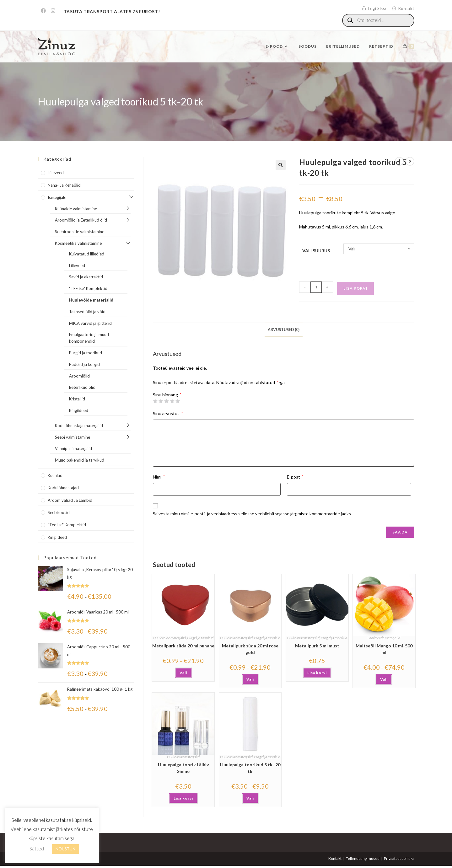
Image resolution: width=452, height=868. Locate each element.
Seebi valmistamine (73, 437)
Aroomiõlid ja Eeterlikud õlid (81, 220)
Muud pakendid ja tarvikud (80, 460)
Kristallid (77, 399)
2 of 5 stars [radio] (161, 401)
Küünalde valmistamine (76, 209)
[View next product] (410, 161)
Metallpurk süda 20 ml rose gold (250, 649)
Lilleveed (56, 173)
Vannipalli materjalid (73, 448)
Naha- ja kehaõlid (64, 185)
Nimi (159, 477)
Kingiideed (79, 410)
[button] (281, 165)
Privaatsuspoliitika (399, 858)
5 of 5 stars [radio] (178, 401)
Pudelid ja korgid (84, 364)
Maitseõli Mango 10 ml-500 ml (384, 649)
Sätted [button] (37, 849)
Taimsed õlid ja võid (87, 312)
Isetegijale (57, 197)
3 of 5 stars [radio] (166, 401)
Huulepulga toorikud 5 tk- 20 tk (250, 768)
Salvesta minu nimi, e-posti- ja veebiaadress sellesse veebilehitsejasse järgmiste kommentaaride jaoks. (252, 514)
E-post (295, 477)
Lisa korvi (355, 288)
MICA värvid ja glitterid (90, 323)
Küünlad (55, 475)
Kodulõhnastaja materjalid (79, 426)
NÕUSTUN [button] (65, 849)
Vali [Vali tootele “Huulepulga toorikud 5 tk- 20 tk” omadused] (250, 798)
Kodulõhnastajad (63, 488)
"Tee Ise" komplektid (67, 525)
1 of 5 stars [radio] (155, 401)
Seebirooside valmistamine (80, 232)
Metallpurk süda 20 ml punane (183, 646)
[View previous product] (399, 161)
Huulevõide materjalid (169, 638)
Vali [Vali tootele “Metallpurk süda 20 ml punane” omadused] (183, 673)
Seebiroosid (59, 512)
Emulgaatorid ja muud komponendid (89, 338)
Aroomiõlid (79, 376)
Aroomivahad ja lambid (70, 500)
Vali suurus (316, 251)
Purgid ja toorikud (200, 638)
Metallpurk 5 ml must (317, 646)
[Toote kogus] (316, 287)
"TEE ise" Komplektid (88, 288)
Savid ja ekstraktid (86, 277)
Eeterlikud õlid (82, 387)
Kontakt (335, 858)
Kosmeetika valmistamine (78, 243)
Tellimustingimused (363, 858)
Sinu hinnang (167, 395)
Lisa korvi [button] (317, 673)
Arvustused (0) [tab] (284, 330)
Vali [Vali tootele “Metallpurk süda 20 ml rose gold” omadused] (250, 679)
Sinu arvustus (168, 413)
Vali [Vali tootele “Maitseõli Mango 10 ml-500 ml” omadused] (384, 679)
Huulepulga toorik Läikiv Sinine (183, 768)
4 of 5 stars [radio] (172, 401)
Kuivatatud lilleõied (87, 254)
